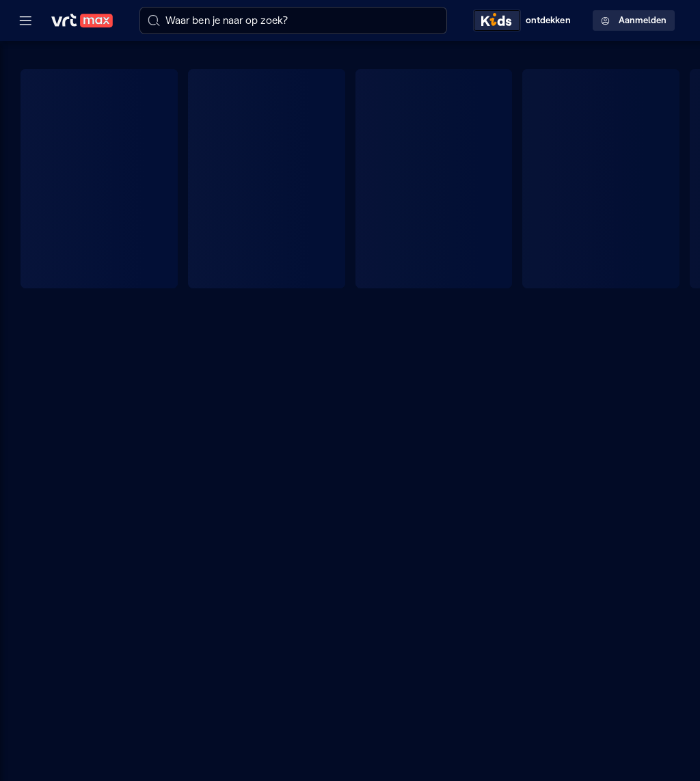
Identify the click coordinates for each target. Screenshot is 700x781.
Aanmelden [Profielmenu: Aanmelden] (634, 20)
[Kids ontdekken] (525, 20)
